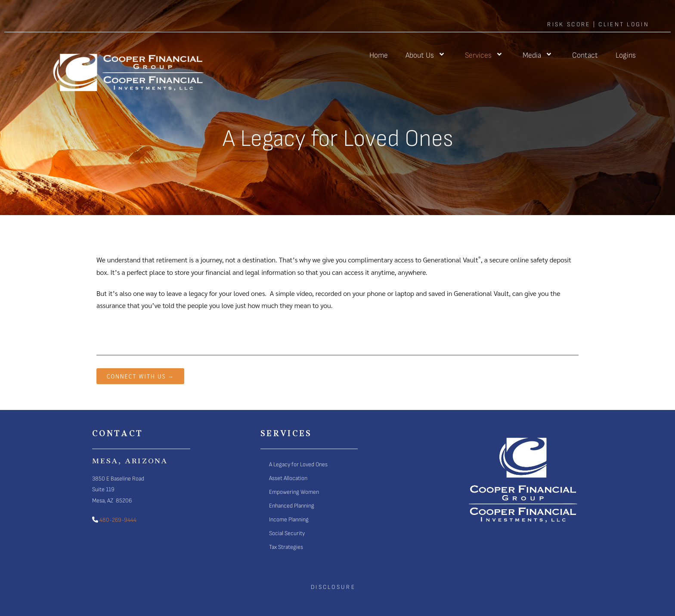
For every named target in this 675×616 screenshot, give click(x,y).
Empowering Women (294, 492)
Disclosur (331, 587)
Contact (585, 55)
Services (485, 55)
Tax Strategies (286, 547)
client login (624, 24)
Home (379, 55)
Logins (626, 55)
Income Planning (289, 519)
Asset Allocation (288, 478)
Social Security (287, 533)
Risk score (569, 24)
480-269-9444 (117, 520)
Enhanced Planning (292, 506)
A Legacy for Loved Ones (298, 464)
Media (539, 55)
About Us (426, 55)
